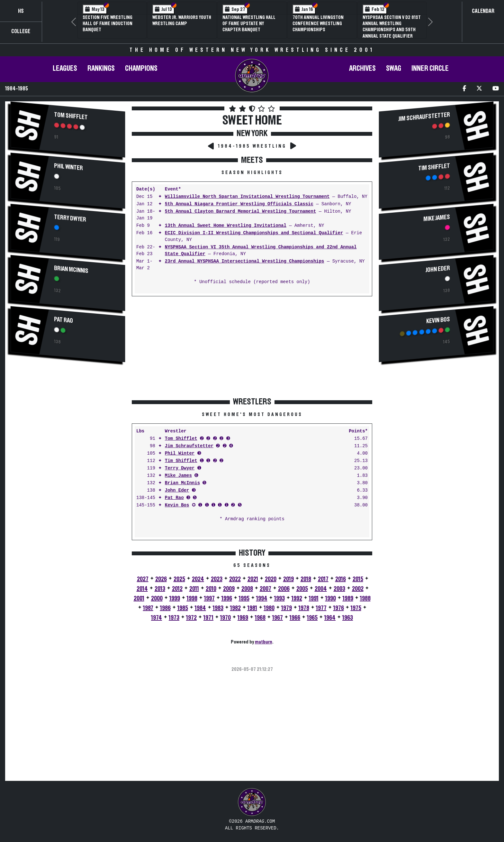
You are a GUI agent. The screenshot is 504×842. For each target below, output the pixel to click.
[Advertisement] (68, 423)
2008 (247, 589)
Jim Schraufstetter (189, 446)
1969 (243, 618)
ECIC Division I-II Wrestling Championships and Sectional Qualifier (254, 233)
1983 (218, 608)
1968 (260, 618)
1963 (348, 618)
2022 (235, 579)
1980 (269, 608)
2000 (157, 598)
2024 (198, 579)
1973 (174, 618)
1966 (295, 618)
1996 (227, 598)
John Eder (177, 490)
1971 (208, 618)
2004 (321, 589)
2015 (358, 579)
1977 (321, 608)
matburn (264, 642)
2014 (142, 589)
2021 (253, 579)
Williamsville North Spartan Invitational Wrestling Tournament (247, 197)
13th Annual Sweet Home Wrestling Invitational (226, 226)
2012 (177, 589)
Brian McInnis (71, 269)
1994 (262, 598)
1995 (244, 598)
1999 (175, 598)
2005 (302, 589)
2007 (265, 589)
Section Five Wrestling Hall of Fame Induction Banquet (108, 23)
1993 (279, 598)
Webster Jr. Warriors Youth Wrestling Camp (182, 20)
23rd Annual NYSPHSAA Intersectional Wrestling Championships (245, 261)
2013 (160, 589)
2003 (339, 589)
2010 (211, 589)
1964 (330, 618)
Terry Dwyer (70, 218)
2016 (341, 579)
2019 (288, 579)
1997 (209, 598)
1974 (157, 618)
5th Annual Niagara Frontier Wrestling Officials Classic (239, 204)
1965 (312, 618)
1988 (365, 598)
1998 (192, 598)
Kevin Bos (177, 505)
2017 (323, 579)
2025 (179, 579)
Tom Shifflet (71, 116)
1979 (287, 608)
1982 (235, 608)
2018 (306, 579)
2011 (194, 589)
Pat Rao (63, 320)
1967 (278, 618)
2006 (284, 589)
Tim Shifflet (181, 461)
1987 (148, 608)
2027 (143, 579)
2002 (358, 589)
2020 (271, 579)
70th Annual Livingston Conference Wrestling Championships (318, 23)
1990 (331, 598)
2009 (229, 589)
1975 (356, 608)
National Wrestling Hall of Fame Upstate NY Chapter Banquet (249, 23)
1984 (200, 608)
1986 (165, 608)
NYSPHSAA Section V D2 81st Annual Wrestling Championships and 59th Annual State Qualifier (392, 27)
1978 (304, 608)
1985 (183, 608)
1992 (297, 598)
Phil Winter (68, 167)
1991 (314, 598)
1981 (252, 608)
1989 (348, 598)
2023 (217, 579)
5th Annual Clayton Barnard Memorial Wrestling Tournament (240, 212)
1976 (339, 608)
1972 (191, 618)
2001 (139, 598)
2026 (161, 579)
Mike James (178, 476)
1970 (225, 618)
